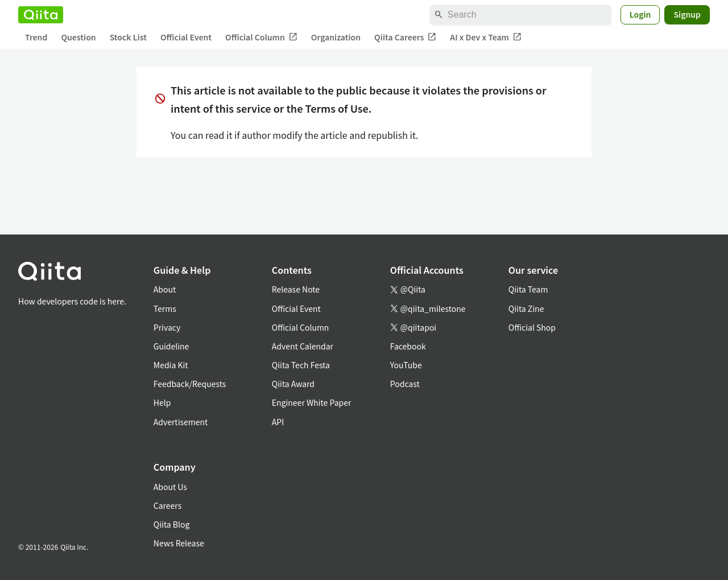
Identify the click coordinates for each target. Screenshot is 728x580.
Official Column (261, 37)
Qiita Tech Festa (301, 365)
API (278, 422)
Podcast (405, 384)
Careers (167, 505)
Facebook (408, 346)
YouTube (406, 365)
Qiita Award (293, 384)
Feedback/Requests (190, 384)
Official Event (186, 37)
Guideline (171, 346)
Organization (336, 37)
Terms (165, 308)
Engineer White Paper (312, 402)
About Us (170, 487)
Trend (36, 37)
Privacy (167, 327)
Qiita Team (528, 289)
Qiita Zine (526, 308)
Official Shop (532, 327)
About (165, 289)
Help (162, 402)
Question (78, 37)
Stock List (128, 37)
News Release (179, 543)
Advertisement (181, 422)
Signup (687, 14)
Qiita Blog (172, 524)
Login (640, 14)
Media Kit (171, 365)
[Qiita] (41, 15)
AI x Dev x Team (486, 37)
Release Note (296, 289)
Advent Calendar (303, 346)
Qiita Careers (405, 37)
